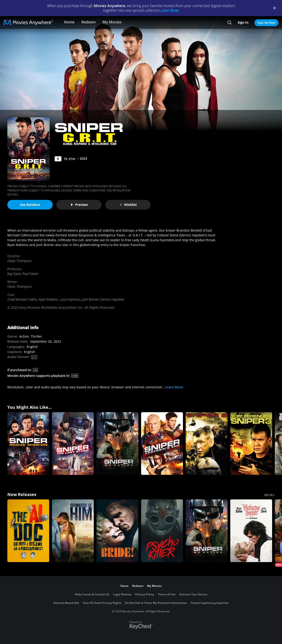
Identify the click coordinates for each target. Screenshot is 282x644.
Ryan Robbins (48, 299)
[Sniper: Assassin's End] (162, 444)
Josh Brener (90, 299)
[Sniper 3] (251, 444)
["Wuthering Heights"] (251, 531)
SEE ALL (269, 495)
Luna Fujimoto (70, 299)
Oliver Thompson (20, 261)
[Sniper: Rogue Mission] (28, 444)
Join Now (171, 10)
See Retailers (30, 205)
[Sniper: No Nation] (117, 444)
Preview (79, 205)
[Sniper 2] (207, 444)
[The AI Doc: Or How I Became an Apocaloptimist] (28, 531)
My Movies (112, 22)
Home (69, 22)
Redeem (88, 22)
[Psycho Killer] (162, 531)
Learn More (174, 387)
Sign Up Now (266, 23)
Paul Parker (30, 274)
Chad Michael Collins (22, 299)
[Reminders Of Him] (73, 531)
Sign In (243, 22)
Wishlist (128, 205)
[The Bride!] (117, 531)
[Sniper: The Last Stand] (73, 444)
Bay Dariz (14, 274)
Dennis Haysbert (112, 299)
